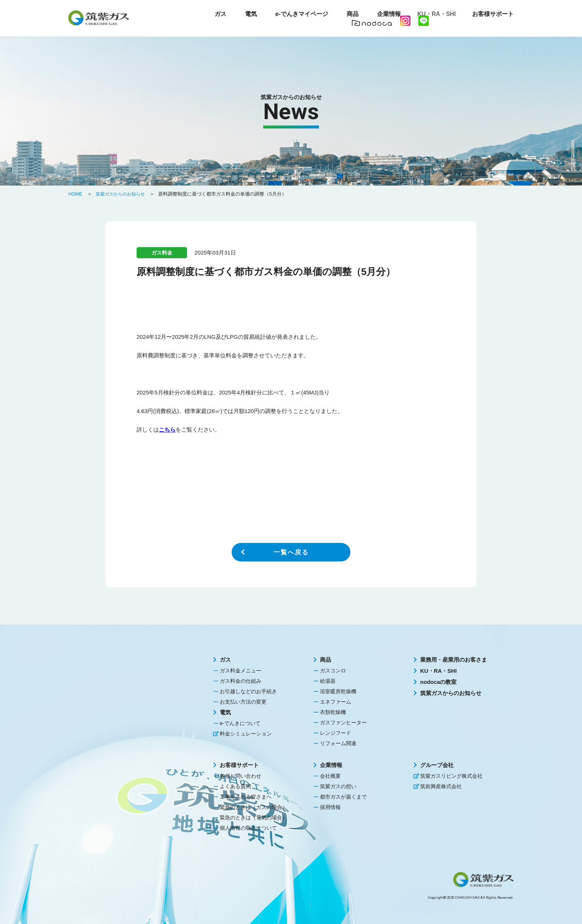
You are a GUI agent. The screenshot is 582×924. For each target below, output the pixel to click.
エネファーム (336, 702)
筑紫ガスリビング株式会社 (451, 776)
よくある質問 (235, 786)
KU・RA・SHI (434, 15)
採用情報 (330, 807)
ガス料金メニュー (241, 671)
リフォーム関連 (338, 743)
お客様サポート (239, 765)
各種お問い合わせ (241, 776)
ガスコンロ (333, 671)
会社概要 (330, 776)
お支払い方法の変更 (243, 702)
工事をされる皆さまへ (246, 797)
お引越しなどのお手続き (248, 691)
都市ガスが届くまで (343, 797)
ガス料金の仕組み (241, 681)
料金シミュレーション (246, 734)
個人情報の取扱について (248, 828)
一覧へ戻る (291, 552)
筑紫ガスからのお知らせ (451, 693)
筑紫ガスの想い (338, 786)
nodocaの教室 (438, 682)
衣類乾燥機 (333, 712)
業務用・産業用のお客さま (454, 660)
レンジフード (336, 733)
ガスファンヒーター (343, 723)
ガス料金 (162, 253)
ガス (225, 660)
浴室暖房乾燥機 (338, 691)
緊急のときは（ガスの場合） (254, 807)
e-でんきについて (240, 723)
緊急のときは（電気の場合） (254, 817)
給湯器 (328, 681)
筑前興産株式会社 (441, 786)
